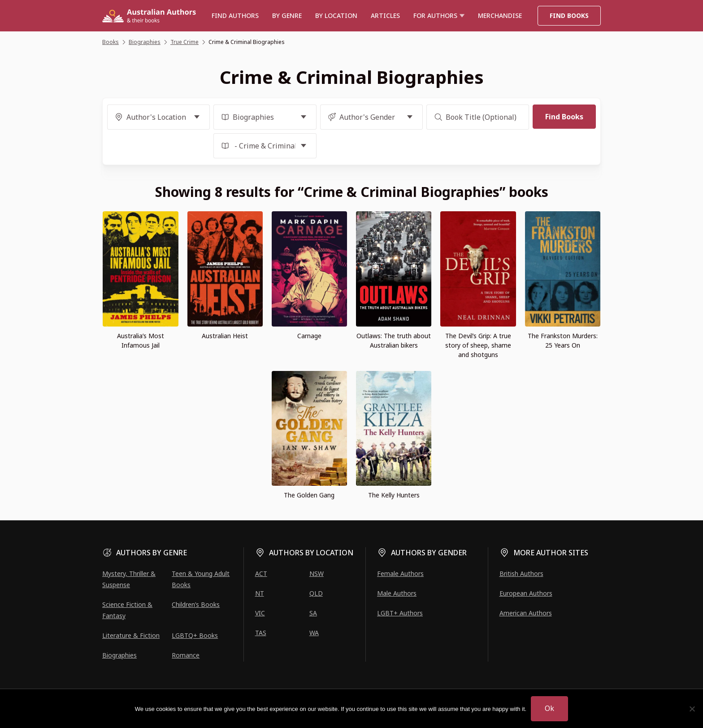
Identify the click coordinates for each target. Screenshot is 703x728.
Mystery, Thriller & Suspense (129, 579)
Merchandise (500, 15)
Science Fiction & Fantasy (127, 610)
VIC (260, 613)
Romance (186, 655)
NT (260, 593)
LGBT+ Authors (400, 613)
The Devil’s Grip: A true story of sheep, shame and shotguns (478, 345)
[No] (692, 709)
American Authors (526, 613)
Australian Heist (225, 336)
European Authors (526, 593)
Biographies (119, 655)
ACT (261, 573)
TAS (261, 633)
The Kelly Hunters (394, 495)
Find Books (569, 15)
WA (314, 633)
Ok (549, 708)
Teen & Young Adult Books (201, 579)
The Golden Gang (309, 495)
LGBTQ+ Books (195, 635)
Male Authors (397, 593)
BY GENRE (287, 15)
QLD (316, 593)
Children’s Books (196, 604)
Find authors (235, 15)
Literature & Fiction (131, 635)
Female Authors (400, 573)
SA (313, 613)
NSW (317, 573)
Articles (385, 15)
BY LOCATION (336, 15)
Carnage (309, 336)
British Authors (521, 573)
